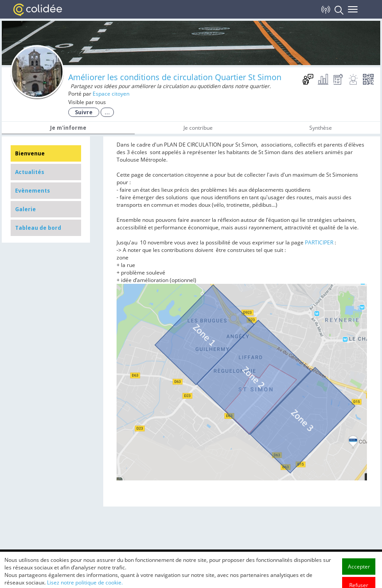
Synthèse (321, 128)
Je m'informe (68, 128)
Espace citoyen (111, 94)
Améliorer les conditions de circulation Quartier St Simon (175, 77)
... (107, 112)
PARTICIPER (319, 242)
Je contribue (198, 128)
